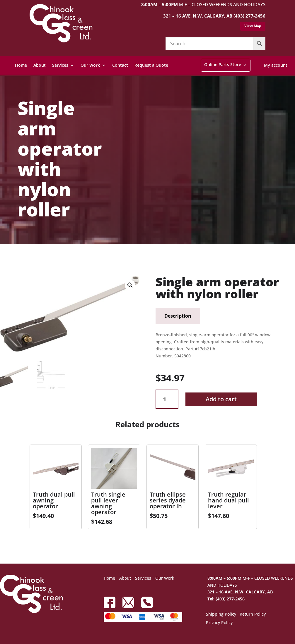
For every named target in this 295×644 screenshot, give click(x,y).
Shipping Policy (221, 614)
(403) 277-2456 (249, 16)
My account (276, 65)
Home (21, 65)
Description (178, 316)
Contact (120, 65)
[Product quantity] (167, 399)
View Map (253, 26)
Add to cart (221, 399)
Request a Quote (151, 65)
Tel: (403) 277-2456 (226, 599)
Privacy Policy (219, 623)
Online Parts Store (223, 64)
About (40, 65)
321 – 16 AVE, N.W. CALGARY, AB (240, 592)
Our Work (90, 65)
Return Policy (253, 614)
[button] (130, 285)
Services (60, 65)
